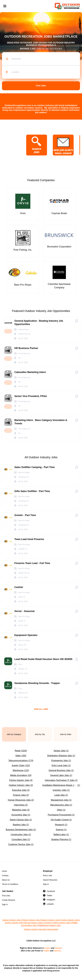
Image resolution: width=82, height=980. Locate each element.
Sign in (46, 884)
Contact (5, 875)
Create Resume (9, 900)
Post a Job (47, 875)
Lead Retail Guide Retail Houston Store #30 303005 (43, 659)
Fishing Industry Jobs (31, 920)
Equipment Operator (26, 635)
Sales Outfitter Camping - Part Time (35, 467)
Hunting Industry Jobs (70, 920)
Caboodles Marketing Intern (30, 372)
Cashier (19, 587)
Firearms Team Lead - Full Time (32, 563)
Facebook (51, 891)
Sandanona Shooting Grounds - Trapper (37, 683)
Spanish (58, 948)
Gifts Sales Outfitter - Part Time (32, 491)
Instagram (51, 900)
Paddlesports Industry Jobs (49, 925)
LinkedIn (50, 904)
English (47, 948)
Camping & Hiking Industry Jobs (57, 923)
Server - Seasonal (24, 611)
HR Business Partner (26, 348)
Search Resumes (50, 880)
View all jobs (41, 709)
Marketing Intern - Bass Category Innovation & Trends (41, 422)
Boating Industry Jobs (50, 920)
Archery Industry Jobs (14, 923)
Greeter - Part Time (25, 515)
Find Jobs (41, 86)
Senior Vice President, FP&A (31, 396)
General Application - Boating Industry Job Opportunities (39, 323)
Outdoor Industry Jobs (11, 920)
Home (4, 871)
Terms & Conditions (10, 884)
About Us (6, 880)
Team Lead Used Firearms (29, 539)
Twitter (49, 895)
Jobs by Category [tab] (14, 734)
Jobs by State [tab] (66, 734)
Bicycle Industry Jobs (33, 923)
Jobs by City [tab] (40, 734)
